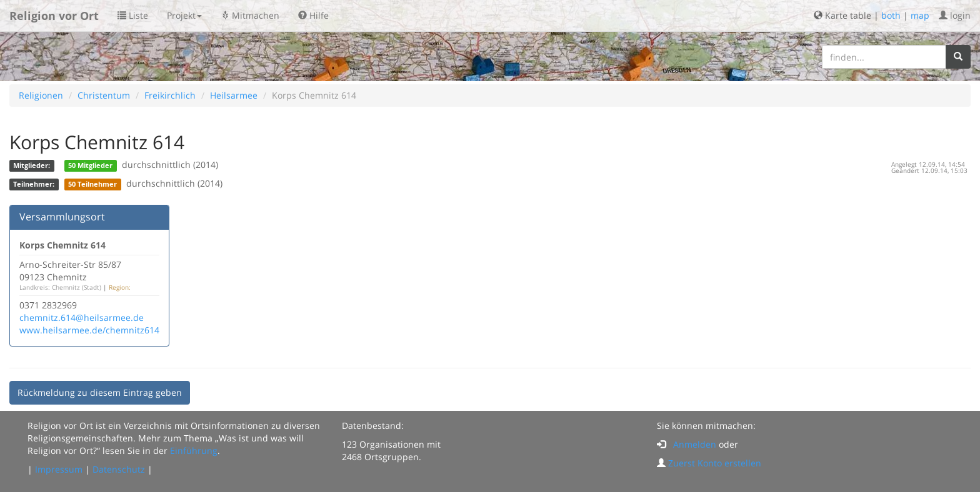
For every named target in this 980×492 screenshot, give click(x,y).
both (891, 15)
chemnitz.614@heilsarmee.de (82, 317)
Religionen (41, 95)
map (920, 15)
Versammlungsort (62, 217)
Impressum (59, 469)
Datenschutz (119, 469)
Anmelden (695, 444)
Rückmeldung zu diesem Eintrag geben (100, 392)
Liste (133, 15)
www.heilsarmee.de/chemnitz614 (89, 330)
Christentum (104, 95)
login (955, 15)
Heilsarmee (234, 95)
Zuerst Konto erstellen (715, 463)
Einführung (194, 450)
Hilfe (313, 15)
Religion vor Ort (54, 16)
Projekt (184, 15)
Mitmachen (250, 15)
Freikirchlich (170, 95)
